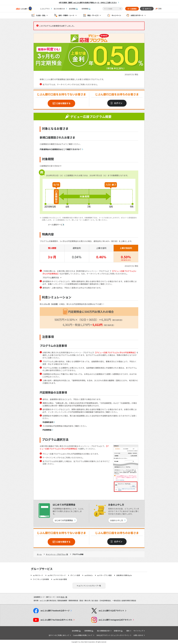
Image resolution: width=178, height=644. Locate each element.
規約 (128, 631)
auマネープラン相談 (104, 575)
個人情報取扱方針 (103, 631)
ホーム (39, 554)
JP (156, 9)
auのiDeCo (89, 575)
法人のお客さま (59, 9)
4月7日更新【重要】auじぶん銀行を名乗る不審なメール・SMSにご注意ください (88, 2)
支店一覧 (64, 597)
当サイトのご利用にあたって (59, 635)
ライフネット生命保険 (41, 579)
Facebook (55, 611)
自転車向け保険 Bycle (124, 575)
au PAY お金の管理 (60, 579)
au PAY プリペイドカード (57, 575)
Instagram (115, 620)
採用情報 (86, 9)
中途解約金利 (48, 422)
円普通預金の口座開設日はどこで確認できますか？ (61, 149)
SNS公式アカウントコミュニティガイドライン (113, 635)
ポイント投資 (75, 575)
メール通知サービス (56, 225)
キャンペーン (116, 15)
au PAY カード (38, 575)
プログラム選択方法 (51, 277)
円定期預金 (47, 430)
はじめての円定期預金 (64, 520)
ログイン (148, 9)
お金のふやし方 (117, 520)
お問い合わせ (138, 635)
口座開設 (133, 9)
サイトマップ (138, 631)
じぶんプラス (45, 9)
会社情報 (73, 9)
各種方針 (118, 631)
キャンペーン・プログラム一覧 (57, 554)
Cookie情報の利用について (83, 635)
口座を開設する (63, 103)
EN (160, 9)
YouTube (56, 620)
